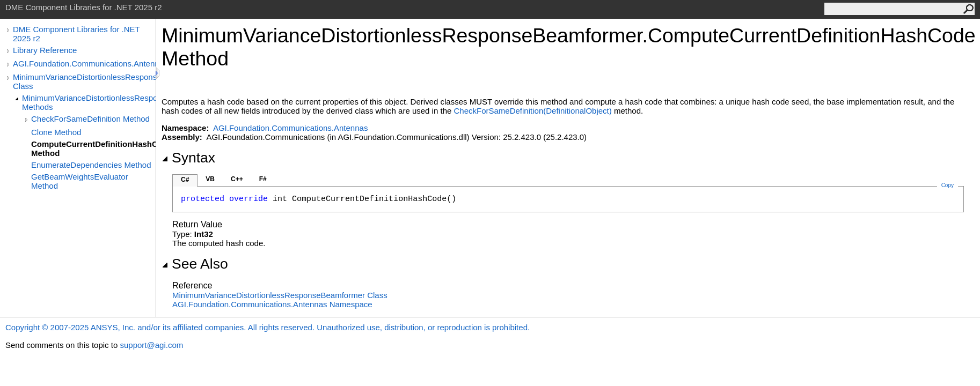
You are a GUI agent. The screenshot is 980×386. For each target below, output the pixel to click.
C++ (237, 179)
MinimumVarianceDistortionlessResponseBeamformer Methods (89, 102)
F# (263, 179)
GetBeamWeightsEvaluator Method (80, 181)
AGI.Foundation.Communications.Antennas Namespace (272, 304)
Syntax (188, 158)
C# (185, 180)
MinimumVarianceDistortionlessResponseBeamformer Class (84, 81)
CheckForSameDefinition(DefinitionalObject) (532, 111)
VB (210, 179)
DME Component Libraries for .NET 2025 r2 (76, 34)
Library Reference (45, 50)
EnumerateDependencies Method (91, 165)
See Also (195, 264)
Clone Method (56, 132)
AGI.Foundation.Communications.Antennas (84, 64)
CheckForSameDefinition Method (90, 119)
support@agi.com (151, 345)
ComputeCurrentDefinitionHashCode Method (93, 149)
